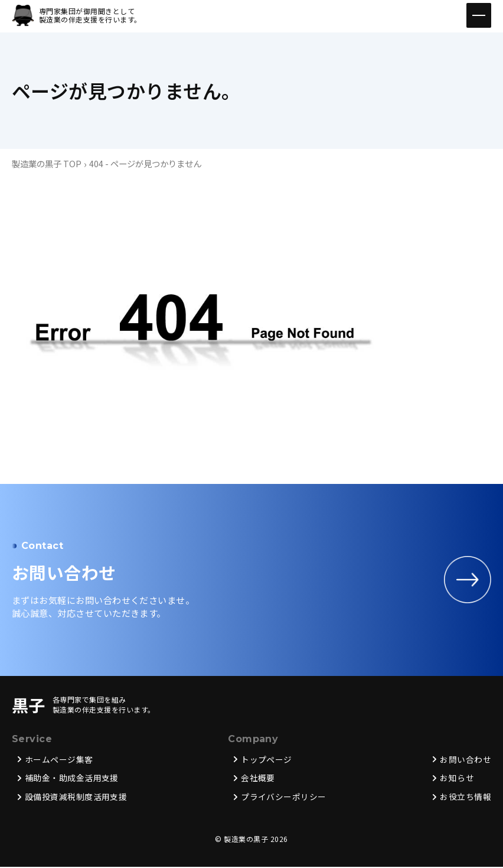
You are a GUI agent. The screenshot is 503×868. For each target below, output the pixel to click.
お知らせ (457, 779)
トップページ (267, 760)
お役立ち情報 (466, 799)
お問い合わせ (466, 760)
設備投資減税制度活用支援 (76, 799)
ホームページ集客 (59, 760)
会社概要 (258, 779)
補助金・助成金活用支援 (72, 779)
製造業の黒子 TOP (47, 163)
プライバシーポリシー (284, 799)
